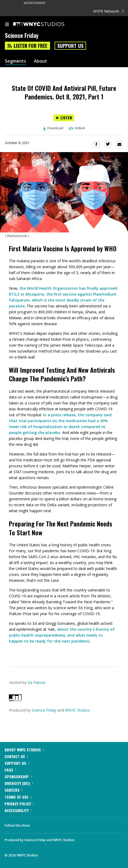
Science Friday (44, 710)
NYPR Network (109, 11)
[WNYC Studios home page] (45, 24)
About (40, 61)
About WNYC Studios (24, 750)
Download (53, 128)
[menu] (7, 25)
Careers (14, 790)
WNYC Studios (78, 710)
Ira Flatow (36, 682)
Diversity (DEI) (19, 783)
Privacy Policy (19, 804)
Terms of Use (18, 797)
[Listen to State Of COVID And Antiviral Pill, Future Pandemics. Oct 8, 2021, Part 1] (64, 118)
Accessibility (18, 810)
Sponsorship (18, 776)
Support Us (70, 46)
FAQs (10, 770)
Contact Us (16, 756)
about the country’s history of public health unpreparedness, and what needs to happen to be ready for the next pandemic (62, 635)
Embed (76, 128)
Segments (15, 61)
